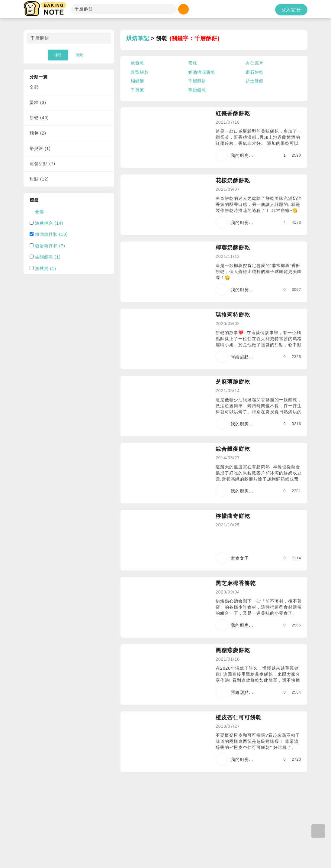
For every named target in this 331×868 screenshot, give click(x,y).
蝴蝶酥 (138, 81)
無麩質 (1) (46, 268)
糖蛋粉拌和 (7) (50, 246)
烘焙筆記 (138, 38)
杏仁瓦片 (255, 63)
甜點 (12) (39, 179)
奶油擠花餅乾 (202, 72)
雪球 (193, 63)
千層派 (138, 90)
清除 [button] (79, 55)
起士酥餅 (255, 81)
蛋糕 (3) (38, 102)
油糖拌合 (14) (49, 223)
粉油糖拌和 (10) (51, 234)
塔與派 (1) (40, 148)
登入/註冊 (291, 10)
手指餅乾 (197, 90)
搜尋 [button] (58, 55)
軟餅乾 (138, 63)
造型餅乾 (140, 72)
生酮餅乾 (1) (48, 257)
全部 (34, 87)
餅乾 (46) (39, 118)
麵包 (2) (38, 133)
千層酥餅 (197, 81)
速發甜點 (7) (42, 164)
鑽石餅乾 (255, 72)
